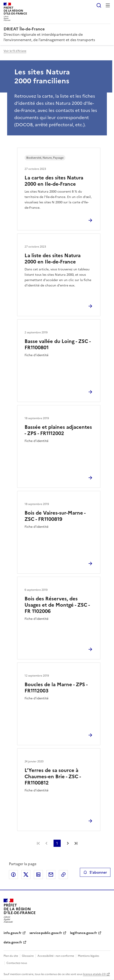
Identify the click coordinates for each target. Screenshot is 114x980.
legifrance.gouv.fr (84, 933)
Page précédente (46, 843)
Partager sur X (26, 875)
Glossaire (28, 956)
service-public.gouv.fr (46, 933)
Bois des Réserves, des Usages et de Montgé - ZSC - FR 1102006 (57, 605)
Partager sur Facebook (13, 875)
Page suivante (68, 843)
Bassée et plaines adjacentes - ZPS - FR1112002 (58, 430)
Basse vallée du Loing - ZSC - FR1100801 (58, 344)
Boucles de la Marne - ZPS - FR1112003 (56, 688)
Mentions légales (88, 956)
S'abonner (95, 872)
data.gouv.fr (13, 942)
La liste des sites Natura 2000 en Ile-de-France (53, 259)
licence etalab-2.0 (94, 974)
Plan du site (11, 956)
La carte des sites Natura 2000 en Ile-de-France (54, 181)
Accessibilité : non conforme (56, 956)
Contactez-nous (17, 963)
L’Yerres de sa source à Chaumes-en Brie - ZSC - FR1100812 (53, 777)
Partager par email (51, 875)
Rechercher (99, 5)
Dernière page (76, 843)
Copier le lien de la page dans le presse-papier (63, 875)
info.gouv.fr (12, 933)
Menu (108, 5)
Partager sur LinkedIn (38, 875)
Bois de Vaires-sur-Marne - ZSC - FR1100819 (55, 516)
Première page (38, 843)
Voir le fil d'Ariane (15, 51)
